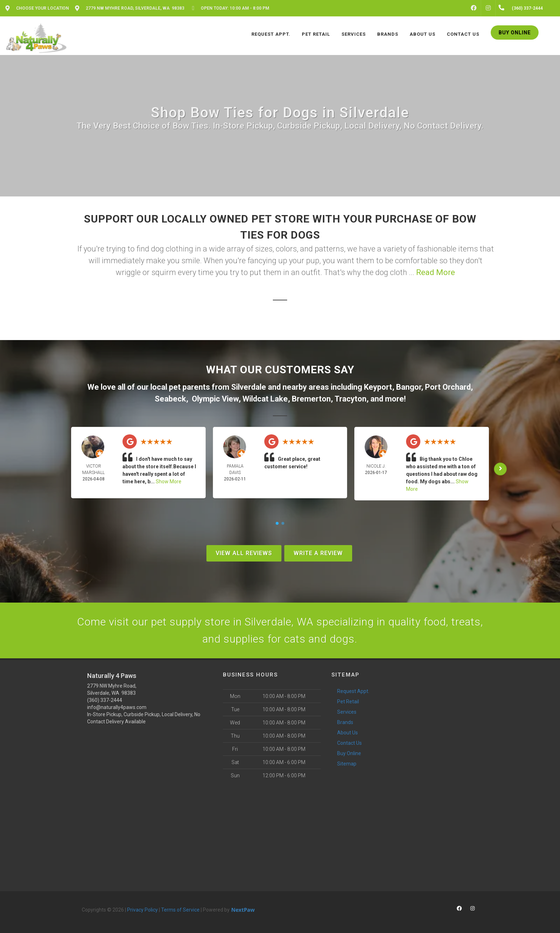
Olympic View (215, 399)
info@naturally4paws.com (117, 707)
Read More (436, 272)
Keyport (378, 387)
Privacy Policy (142, 910)
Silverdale (249, 387)
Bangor (409, 387)
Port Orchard (448, 387)
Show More (169, 482)
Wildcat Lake (265, 399)
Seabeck (170, 399)
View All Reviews (244, 553)
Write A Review (318, 553)
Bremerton (311, 399)
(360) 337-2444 (105, 700)
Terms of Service (180, 910)
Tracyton (351, 399)
